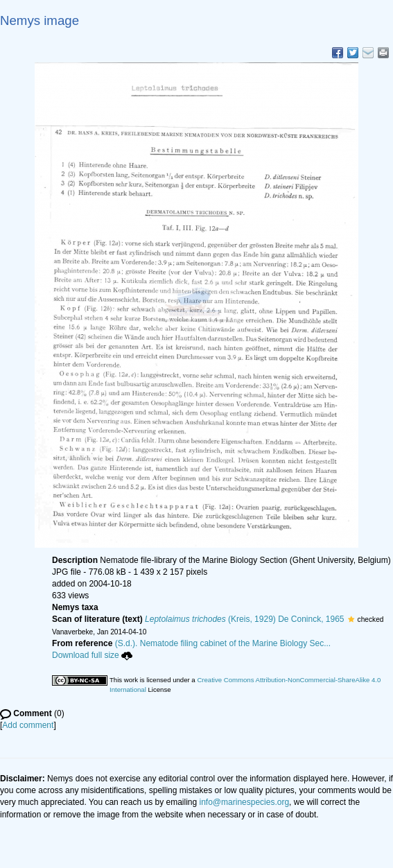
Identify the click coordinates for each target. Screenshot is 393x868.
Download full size (92, 655)
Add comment (28, 725)
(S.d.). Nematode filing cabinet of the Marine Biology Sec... (223, 643)
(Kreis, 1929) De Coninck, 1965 (245, 619)
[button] (351, 619)
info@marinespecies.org (245, 802)
